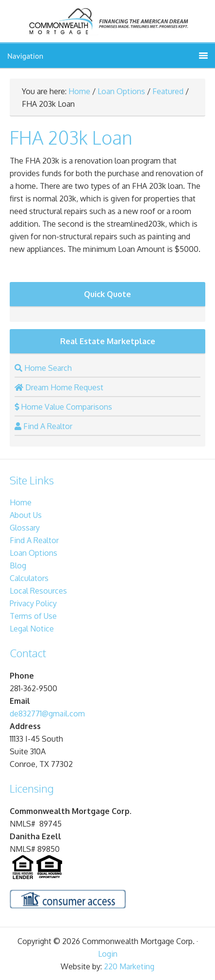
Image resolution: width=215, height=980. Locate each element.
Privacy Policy (33, 603)
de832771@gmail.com (47, 714)
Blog (18, 565)
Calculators (29, 578)
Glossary (25, 528)
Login (108, 954)
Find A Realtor (34, 540)
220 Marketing (129, 966)
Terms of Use (33, 616)
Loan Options (121, 91)
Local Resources (38, 591)
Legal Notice (32, 629)
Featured (168, 91)
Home (79, 91)
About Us (26, 515)
